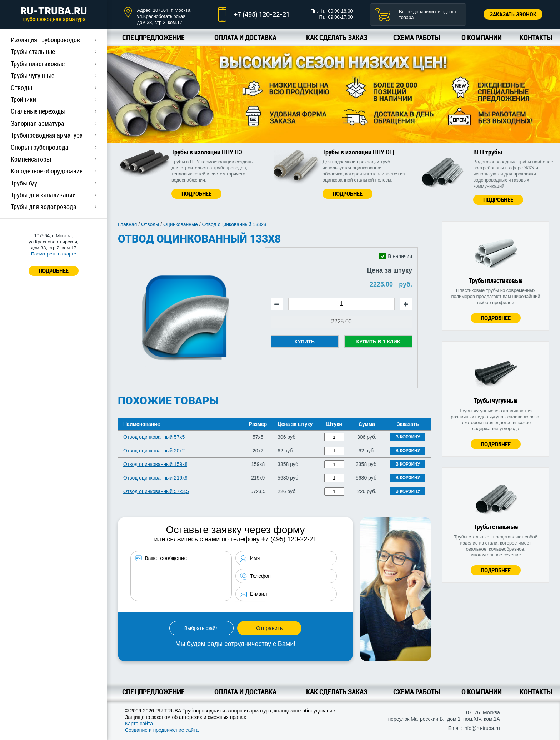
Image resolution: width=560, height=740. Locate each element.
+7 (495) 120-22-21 (262, 14)
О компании (482, 37)
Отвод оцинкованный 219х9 (155, 478)
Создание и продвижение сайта (162, 730)
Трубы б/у (24, 183)
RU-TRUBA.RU (54, 14)
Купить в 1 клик (378, 342)
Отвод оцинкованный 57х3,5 (156, 491)
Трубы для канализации (43, 195)
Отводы (21, 88)
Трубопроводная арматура (47, 135)
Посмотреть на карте (54, 254)
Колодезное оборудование (47, 171)
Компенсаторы (31, 159)
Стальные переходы (38, 111)
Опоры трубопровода (40, 147)
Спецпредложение (153, 37)
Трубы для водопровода (44, 207)
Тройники (23, 99)
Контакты (536, 37)
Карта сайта (139, 724)
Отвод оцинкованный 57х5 (154, 437)
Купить (305, 342)
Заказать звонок (513, 14)
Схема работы (417, 37)
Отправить (269, 628)
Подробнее (196, 193)
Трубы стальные (33, 51)
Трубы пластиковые (38, 64)
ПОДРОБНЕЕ (54, 271)
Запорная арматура (37, 123)
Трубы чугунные (32, 75)
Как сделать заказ (337, 37)
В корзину (408, 437)
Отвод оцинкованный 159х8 (155, 464)
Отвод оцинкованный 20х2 (154, 451)
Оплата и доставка (245, 37)
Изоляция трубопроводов (45, 40)
